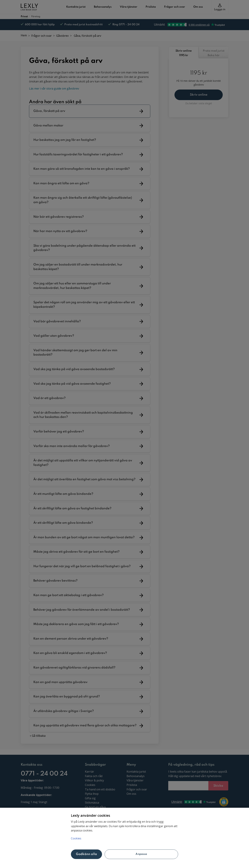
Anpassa (141, 854)
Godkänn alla (86, 854)
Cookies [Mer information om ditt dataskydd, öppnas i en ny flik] (76, 838)
